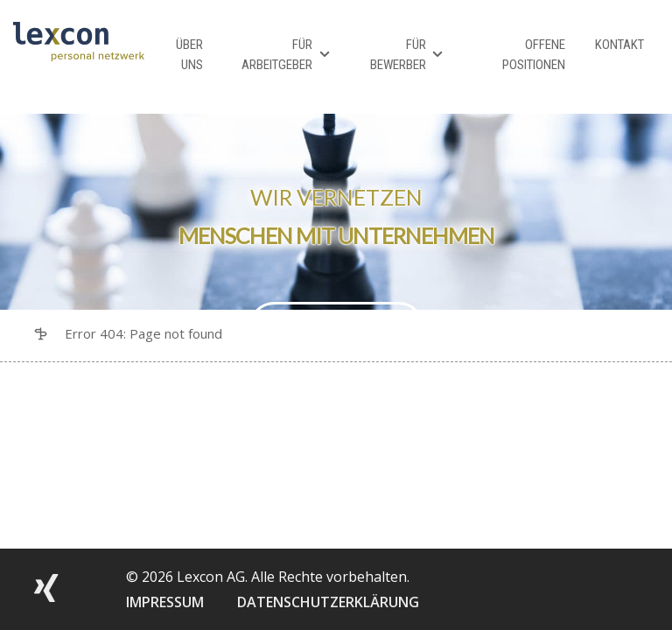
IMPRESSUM (165, 602)
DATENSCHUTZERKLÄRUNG (328, 602)
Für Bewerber (398, 55)
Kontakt (619, 45)
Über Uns (189, 55)
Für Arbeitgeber (277, 55)
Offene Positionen (534, 55)
